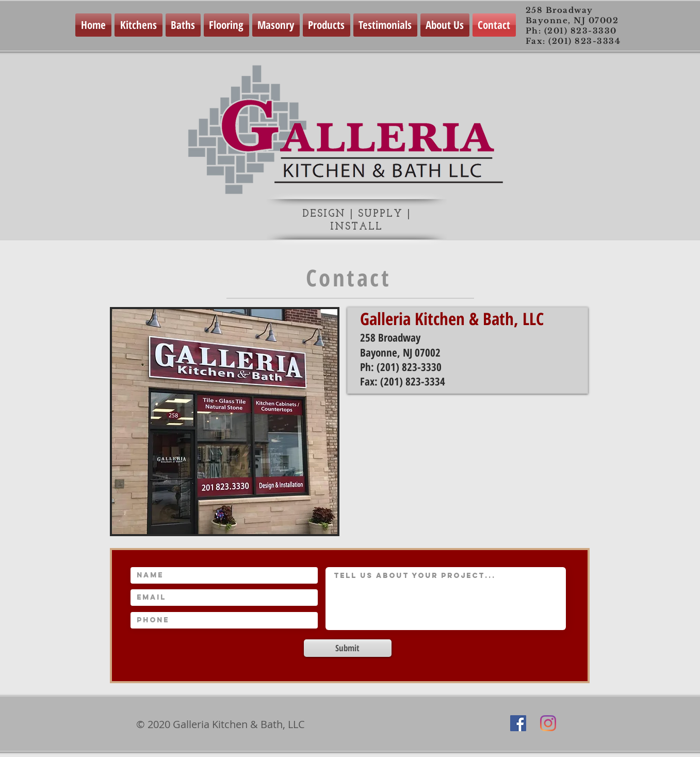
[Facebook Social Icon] (518, 723)
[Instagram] (548, 723)
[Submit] (348, 648)
